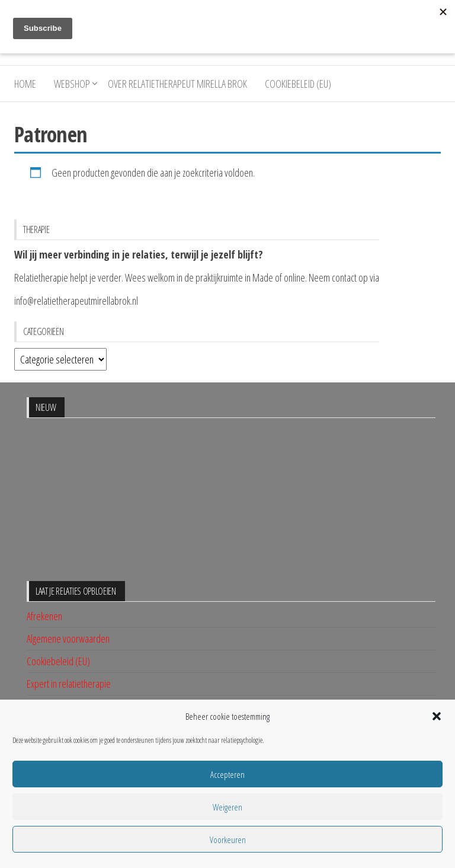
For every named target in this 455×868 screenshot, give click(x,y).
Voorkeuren (228, 840)
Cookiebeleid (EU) (298, 84)
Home (25, 84)
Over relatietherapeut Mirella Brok (177, 84)
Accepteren (227, 774)
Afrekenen (44, 616)
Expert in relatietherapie (69, 684)
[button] (437, 716)
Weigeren (227, 807)
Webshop (72, 84)
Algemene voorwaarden (68, 639)
